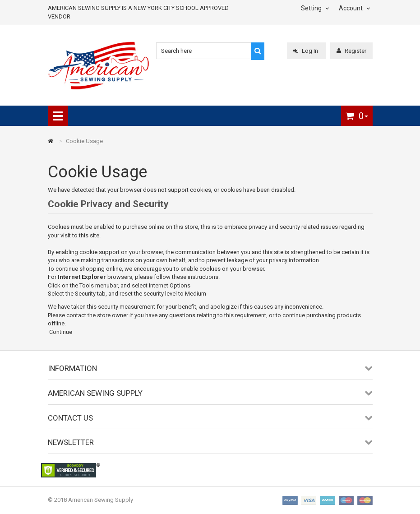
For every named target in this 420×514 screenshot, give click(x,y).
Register (351, 51)
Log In (306, 51)
